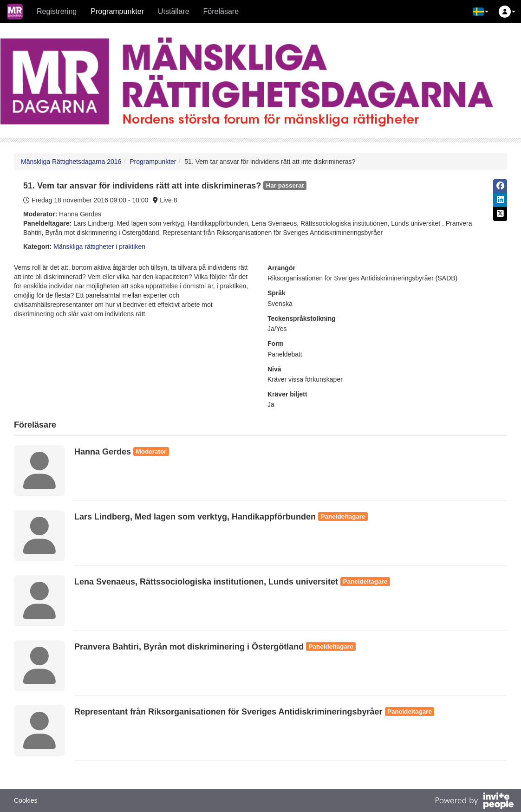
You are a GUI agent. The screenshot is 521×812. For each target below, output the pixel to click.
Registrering (57, 11)
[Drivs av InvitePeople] (474, 802)
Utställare (174, 11)
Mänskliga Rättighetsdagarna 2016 (71, 162)
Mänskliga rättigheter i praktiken (99, 247)
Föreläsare (221, 11)
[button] (481, 12)
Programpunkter (117, 11)
